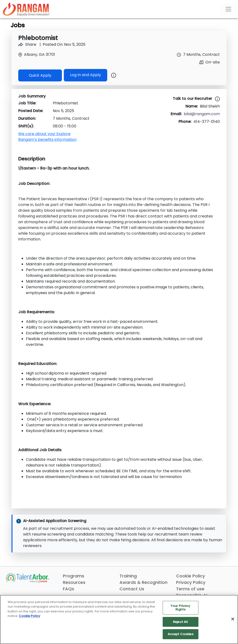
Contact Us (132, 589)
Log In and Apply (86, 75)
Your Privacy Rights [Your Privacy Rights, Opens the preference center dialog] (181, 608)
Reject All (180, 622)
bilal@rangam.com (202, 114)
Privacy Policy (191, 582)
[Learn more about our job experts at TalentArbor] (216, 99)
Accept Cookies (181, 634)
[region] (119, 619)
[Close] (233, 619)
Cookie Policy (190, 576)
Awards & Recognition (143, 582)
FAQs (68, 589)
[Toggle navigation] (228, 9)
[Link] (26, 9)
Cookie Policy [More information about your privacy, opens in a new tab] (30, 616)
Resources (74, 582)
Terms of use (190, 589)
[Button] (112, 75)
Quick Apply (40, 75)
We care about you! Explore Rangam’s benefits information (47, 137)
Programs (74, 576)
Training (128, 576)
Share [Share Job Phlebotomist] (27, 44)
